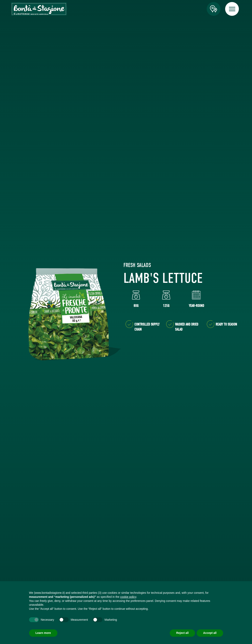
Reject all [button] (182, 633)
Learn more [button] (43, 633)
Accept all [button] (210, 633)
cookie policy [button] (128, 597)
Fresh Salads (137, 265)
